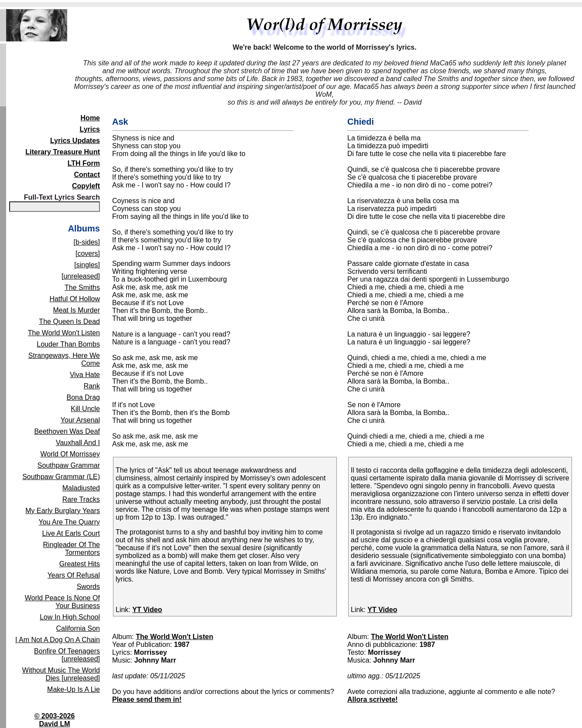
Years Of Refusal (74, 575)
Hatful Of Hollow (75, 299)
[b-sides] (87, 242)
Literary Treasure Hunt (63, 152)
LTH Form (84, 163)
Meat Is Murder (76, 310)
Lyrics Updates (75, 141)
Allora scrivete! (373, 699)
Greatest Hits (80, 564)
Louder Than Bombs (68, 344)
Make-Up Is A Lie (74, 689)
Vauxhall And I (78, 443)
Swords (88, 587)
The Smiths (82, 287)
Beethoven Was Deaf (67, 431)
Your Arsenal (80, 420)
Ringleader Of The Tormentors (72, 549)
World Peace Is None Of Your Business (62, 602)
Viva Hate (85, 375)
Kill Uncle (85, 409)
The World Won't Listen (64, 333)
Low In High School (70, 617)
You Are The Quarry (69, 522)
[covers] (88, 253)
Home (90, 118)
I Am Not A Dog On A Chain (58, 640)
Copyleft (86, 186)
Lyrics (90, 129)
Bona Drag (84, 397)
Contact (87, 175)
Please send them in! (147, 699)
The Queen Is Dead (69, 321)
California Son (78, 628)
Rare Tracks (81, 499)
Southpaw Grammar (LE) (61, 477)
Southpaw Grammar (69, 465)
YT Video (147, 610)
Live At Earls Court (71, 533)
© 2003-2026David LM (55, 720)
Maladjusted (81, 488)
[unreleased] (81, 276)
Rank (92, 386)
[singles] (87, 265)
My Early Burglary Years (63, 511)
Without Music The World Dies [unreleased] (61, 674)
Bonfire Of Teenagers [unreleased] (67, 655)
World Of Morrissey (70, 454)
